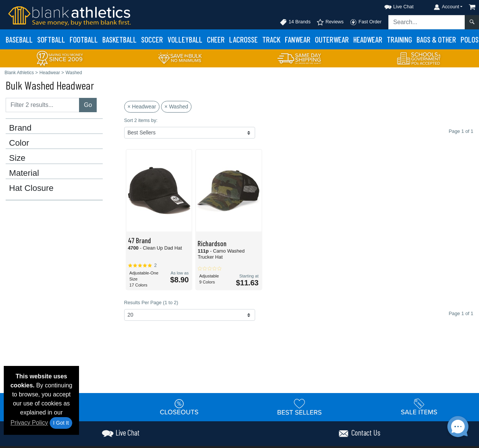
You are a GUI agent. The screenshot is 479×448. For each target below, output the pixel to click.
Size (17, 158)
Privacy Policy (29, 423)
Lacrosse (243, 39)
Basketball (119, 39)
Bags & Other (436, 39)
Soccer (152, 39)
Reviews (330, 22)
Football (84, 39)
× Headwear (142, 107)
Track (271, 39)
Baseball (19, 39)
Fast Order (366, 22)
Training (399, 39)
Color (19, 143)
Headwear (368, 39)
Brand (20, 128)
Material (24, 173)
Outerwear (332, 39)
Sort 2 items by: (141, 120)
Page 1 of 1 (461, 313)
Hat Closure (31, 188)
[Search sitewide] (427, 22)
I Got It (61, 423)
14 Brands (295, 22)
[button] (392, 5)
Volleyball (185, 39)
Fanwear (298, 39)
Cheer (216, 39)
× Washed (176, 107)
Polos (470, 39)
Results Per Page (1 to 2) (151, 302)
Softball (51, 39)
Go (88, 105)
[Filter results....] (43, 105)
